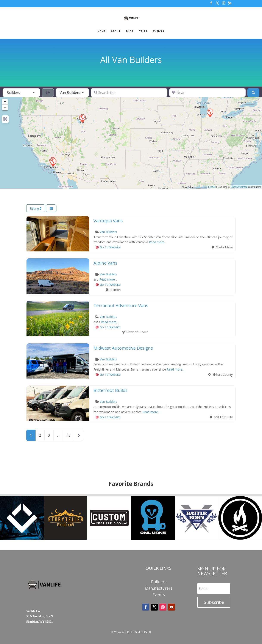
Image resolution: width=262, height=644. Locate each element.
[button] (31, 234)
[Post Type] (21, 93)
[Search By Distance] (48, 93)
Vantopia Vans (108, 221)
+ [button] (5, 102)
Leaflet (212, 187)
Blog (130, 31)
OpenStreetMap (239, 187)
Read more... (158, 242)
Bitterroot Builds (111, 390)
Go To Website (110, 247)
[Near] (207, 93)
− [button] (5, 107)
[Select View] (51, 208)
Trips (143, 31)
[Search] (253, 93)
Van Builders (108, 232)
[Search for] (129, 93)
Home (101, 31)
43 (69, 435)
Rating (36, 208)
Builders (159, 582)
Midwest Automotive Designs (123, 348)
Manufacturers (159, 589)
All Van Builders (131, 60)
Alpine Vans (105, 263)
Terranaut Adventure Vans (121, 305)
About (116, 31)
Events (158, 31)
